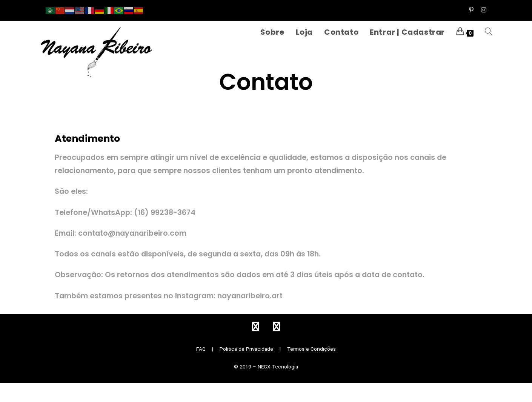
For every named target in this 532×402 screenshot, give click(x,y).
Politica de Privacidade (246, 349)
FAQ (201, 349)
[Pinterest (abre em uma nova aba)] (471, 10)
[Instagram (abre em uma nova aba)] (482, 10)
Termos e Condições (311, 349)
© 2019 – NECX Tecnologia (266, 367)
